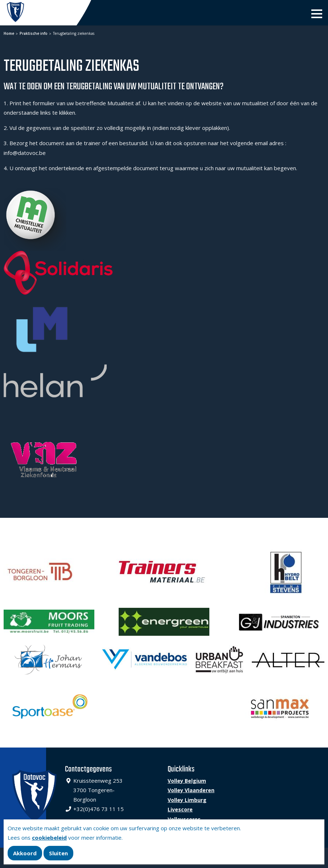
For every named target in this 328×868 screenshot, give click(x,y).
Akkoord (25, 853)
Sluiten (58, 853)
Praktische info (33, 33)
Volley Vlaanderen (191, 790)
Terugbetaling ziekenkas (73, 33)
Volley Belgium (187, 781)
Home (9, 33)
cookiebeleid (49, 838)
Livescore (180, 809)
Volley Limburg (187, 800)
